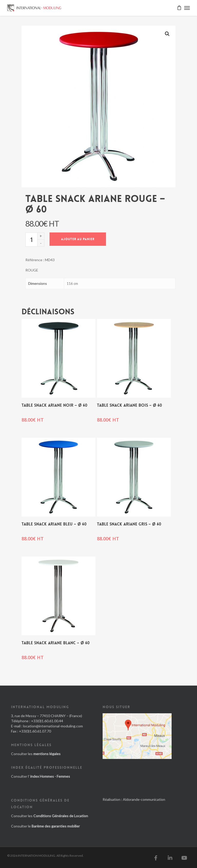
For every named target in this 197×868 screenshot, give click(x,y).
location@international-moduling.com (53, 726)
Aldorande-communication (144, 799)
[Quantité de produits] (31, 240)
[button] (167, 34)
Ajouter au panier (78, 239)
